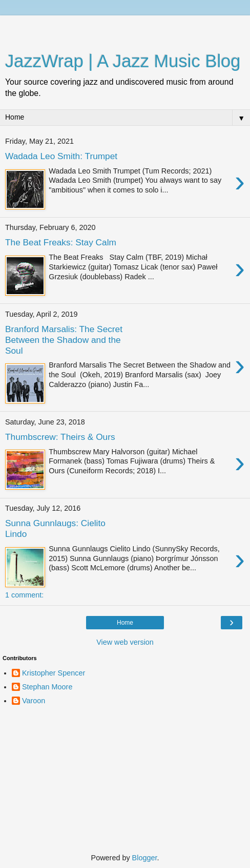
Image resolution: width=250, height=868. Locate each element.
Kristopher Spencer (54, 673)
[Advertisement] (125, 28)
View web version (125, 642)
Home (125, 623)
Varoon (34, 701)
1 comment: (24, 595)
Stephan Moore (47, 687)
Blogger (145, 858)
